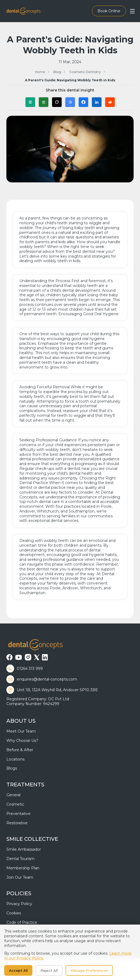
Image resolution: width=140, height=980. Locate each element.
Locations (15, 759)
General (13, 795)
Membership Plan (23, 868)
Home (40, 72)
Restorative (17, 823)
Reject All (49, 970)
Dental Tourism (20, 859)
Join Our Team (20, 877)
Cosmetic (15, 804)
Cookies (14, 913)
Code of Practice (22, 922)
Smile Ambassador (24, 849)
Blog (57, 72)
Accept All (18, 970)
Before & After (20, 750)
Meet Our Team (21, 731)
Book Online (109, 11)
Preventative (18, 814)
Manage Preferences (89, 970)
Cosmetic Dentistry (85, 72)
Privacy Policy (19, 904)
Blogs (12, 768)
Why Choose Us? (22, 741)
